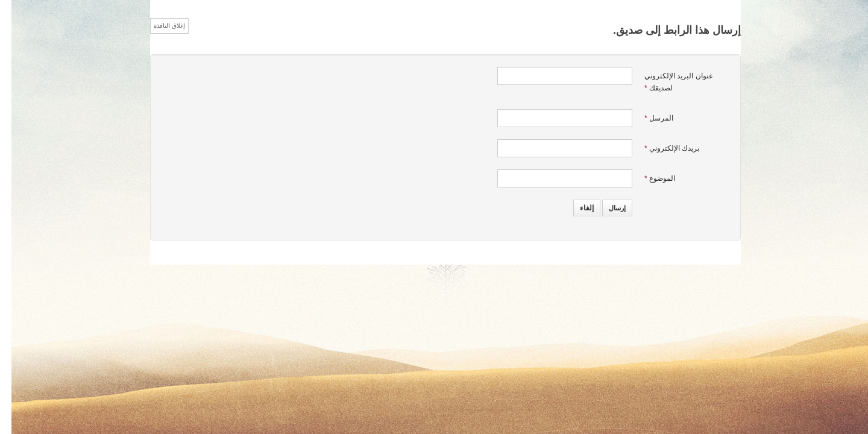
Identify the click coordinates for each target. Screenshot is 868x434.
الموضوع (648, 178)
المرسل (647, 118)
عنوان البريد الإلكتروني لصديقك (667, 82)
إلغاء (575, 208)
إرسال (606, 208)
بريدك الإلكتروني (660, 148)
